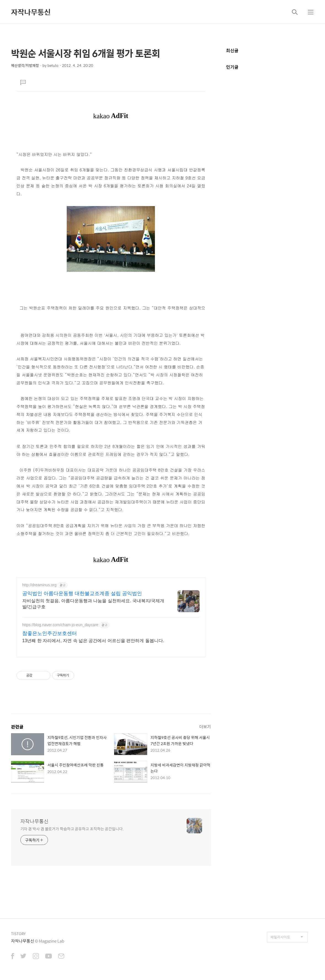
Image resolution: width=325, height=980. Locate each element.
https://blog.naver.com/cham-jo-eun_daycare (60, 625)
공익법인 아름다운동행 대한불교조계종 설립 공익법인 (82, 593)
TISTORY (18, 934)
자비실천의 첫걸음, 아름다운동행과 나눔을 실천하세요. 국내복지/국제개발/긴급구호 (93, 604)
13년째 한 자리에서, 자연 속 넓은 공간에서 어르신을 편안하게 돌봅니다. (93, 641)
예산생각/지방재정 (25, 65)
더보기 (205, 726)
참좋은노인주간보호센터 (50, 633)
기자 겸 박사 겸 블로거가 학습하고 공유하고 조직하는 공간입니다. (72, 829)
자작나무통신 (31, 12)
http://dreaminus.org (40, 585)
